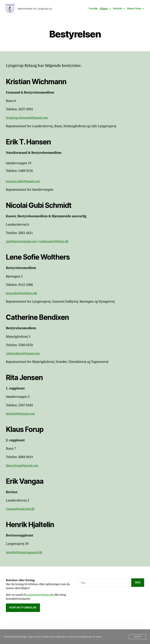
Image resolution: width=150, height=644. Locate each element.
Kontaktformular (23, 611)
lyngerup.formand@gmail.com (28, 121)
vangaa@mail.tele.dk (21, 512)
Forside (93, 10)
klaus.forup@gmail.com (23, 469)
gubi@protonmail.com (22, 245)
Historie (117, 10)
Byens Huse (134, 10)
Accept (137, 637)
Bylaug (104, 10)
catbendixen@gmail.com (24, 357)
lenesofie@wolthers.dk (22, 297)
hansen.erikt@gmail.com (24, 185)
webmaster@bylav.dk (57, 245)
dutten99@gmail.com (21, 417)
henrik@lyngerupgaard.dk (25, 556)
